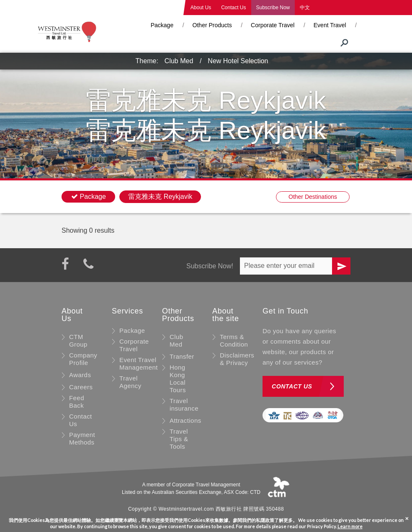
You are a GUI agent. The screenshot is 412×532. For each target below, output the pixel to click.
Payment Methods (82, 438)
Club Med (179, 61)
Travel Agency (130, 382)
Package (162, 25)
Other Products (212, 25)
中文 (305, 8)
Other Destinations (313, 197)
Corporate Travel (273, 25)
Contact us (292, 386)
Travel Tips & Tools (179, 439)
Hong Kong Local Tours (178, 379)
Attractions (185, 420)
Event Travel (330, 25)
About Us (201, 8)
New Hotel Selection (238, 61)
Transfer (182, 356)
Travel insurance (184, 405)
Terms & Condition (234, 341)
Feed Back (77, 402)
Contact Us (233, 8)
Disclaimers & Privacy (237, 359)
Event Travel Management (139, 364)
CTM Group (78, 341)
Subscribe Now (273, 8)
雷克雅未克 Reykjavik (160, 197)
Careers (81, 387)
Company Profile (83, 359)
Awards (80, 375)
